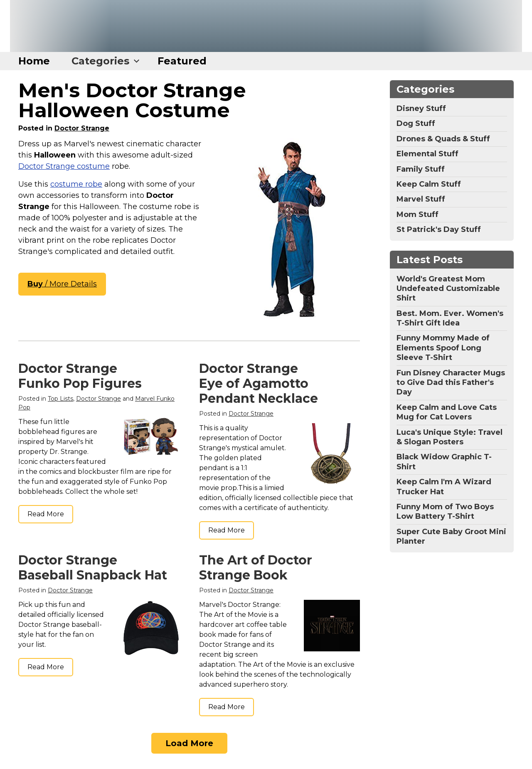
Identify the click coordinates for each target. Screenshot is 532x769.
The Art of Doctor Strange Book (256, 568)
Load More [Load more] (189, 743)
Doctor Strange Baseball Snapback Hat (93, 568)
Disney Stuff (421, 108)
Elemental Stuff (427, 154)
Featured (182, 61)
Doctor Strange (82, 128)
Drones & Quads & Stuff (443, 139)
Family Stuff (421, 169)
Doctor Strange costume (64, 166)
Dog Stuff (416, 123)
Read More (46, 514)
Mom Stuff (417, 214)
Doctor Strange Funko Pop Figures (80, 376)
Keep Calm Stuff (429, 184)
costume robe (76, 184)
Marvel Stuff (421, 199)
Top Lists (60, 399)
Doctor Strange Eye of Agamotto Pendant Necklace (259, 383)
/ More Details (62, 284)
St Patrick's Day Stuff (439, 229)
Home (34, 61)
